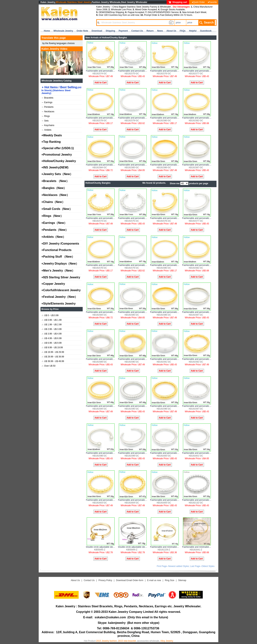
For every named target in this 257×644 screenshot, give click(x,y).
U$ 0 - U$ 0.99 (50, 315)
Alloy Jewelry (167, 641)
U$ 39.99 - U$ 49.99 (53, 361)
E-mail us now (154, 580)
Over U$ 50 (49, 366)
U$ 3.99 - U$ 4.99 (52, 334)
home (47, 31)
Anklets (47, 130)
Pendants (48, 107)
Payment (123, 31)
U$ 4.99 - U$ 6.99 (52, 338)
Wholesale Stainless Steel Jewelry (74, 2)
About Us (75, 580)
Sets (45, 121)
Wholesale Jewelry (63, 31)
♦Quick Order (198, 2)
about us (171, 31)
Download (97, 31)
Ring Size (169, 580)
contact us (137, 31)
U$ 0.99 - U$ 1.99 (52, 320)
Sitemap (182, 580)
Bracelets (48, 98)
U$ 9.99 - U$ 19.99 (52, 348)
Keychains (48, 125)
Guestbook (206, 31)
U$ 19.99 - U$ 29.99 (53, 352)
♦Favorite (212, 2)
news (160, 31)
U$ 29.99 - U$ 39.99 (53, 357)
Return (150, 31)
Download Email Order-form (130, 580)
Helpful (193, 31)
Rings (46, 116)
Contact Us (89, 580)
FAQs (183, 31)
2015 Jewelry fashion (106, 641)
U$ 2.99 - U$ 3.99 (52, 329)
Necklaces (48, 112)
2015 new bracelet (127, 641)
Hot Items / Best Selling (61, 90)
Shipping (110, 31)
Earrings (47, 102)
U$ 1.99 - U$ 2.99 (52, 325)
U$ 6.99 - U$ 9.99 (52, 343)
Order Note (82, 31)
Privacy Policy (105, 580)
